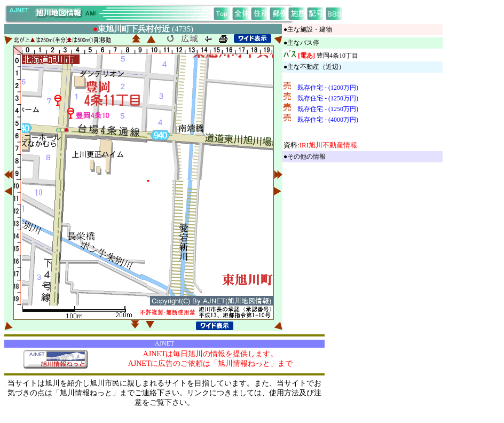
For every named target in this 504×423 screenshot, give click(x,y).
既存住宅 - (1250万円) (328, 98)
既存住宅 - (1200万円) (328, 88)
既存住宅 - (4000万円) (328, 120)
